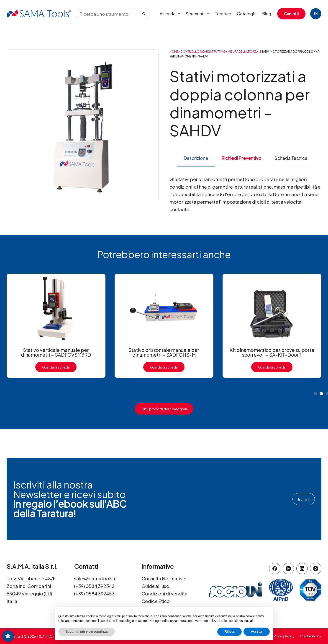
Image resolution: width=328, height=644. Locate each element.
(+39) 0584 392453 (94, 593)
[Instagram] (316, 569)
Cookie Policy (311, 636)
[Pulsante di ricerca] (144, 14)
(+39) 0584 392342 (94, 586)
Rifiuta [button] (230, 631)
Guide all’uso (155, 586)
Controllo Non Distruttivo (203, 52)
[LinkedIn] (302, 569)
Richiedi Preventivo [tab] (241, 158)
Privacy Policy (284, 636)
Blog (267, 14)
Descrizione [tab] (196, 158)
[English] (316, 14)
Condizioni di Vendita (165, 593)
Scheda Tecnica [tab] (291, 158)
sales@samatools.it (95, 578)
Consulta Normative (163, 578)
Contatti (291, 14)
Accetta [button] (257, 631)
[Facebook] (275, 569)
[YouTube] (288, 569)
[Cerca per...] (107, 14)
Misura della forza (243, 52)
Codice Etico (156, 601)
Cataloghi (247, 14)
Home (174, 52)
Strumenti (198, 14)
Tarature (223, 14)
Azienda (171, 14)
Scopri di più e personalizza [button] (87, 631)
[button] (315, 394)
